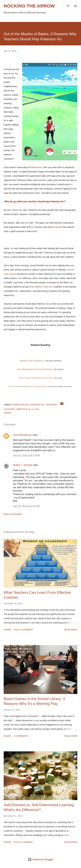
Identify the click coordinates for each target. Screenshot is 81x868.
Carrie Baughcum (22, 435)
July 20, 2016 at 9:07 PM (26, 506)
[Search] (68, 5)
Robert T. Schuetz (23, 465)
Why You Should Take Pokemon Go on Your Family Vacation (28, 386)
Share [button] (7, 413)
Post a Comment (13, 514)
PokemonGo (36, 167)
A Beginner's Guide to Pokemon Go (32, 361)
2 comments (21, 736)
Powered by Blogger (41, 859)
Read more (71, 630)
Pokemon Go (37, 405)
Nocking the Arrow (29, 6)
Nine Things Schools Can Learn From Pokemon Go (35, 369)
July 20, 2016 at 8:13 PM (26, 456)
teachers (51, 405)
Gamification (21, 405)
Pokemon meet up (42, 287)
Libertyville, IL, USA (27, 409)
